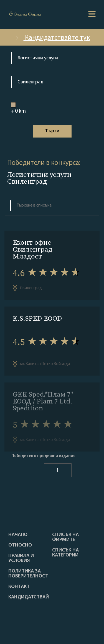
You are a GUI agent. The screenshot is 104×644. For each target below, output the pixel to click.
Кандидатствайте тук (52, 38)
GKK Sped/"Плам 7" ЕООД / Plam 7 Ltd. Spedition (43, 401)
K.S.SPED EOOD (37, 318)
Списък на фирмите (65, 537)
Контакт (19, 587)
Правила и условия (21, 558)
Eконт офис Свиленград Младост (33, 249)
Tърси (52, 131)
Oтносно (20, 545)
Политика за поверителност (28, 574)
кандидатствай (29, 597)
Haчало (18, 535)
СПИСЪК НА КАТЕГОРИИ (65, 553)
